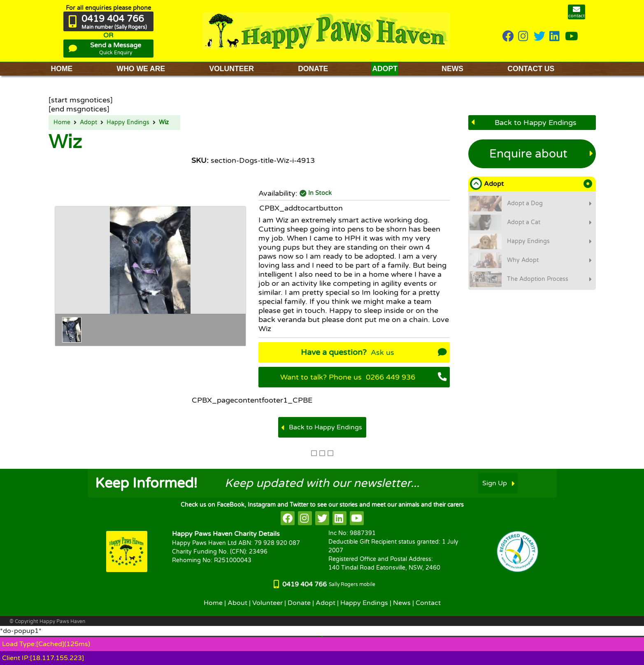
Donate (299, 603)
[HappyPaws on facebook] (288, 518)
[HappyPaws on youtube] (572, 37)
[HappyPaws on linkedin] (555, 37)
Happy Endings (128, 123)
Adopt (88, 123)
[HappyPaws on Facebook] (508, 37)
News (402, 603)
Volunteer (267, 603)
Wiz (164, 123)
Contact (428, 603)
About (237, 603)
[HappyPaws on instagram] (524, 37)
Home (62, 123)
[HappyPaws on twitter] (539, 37)
